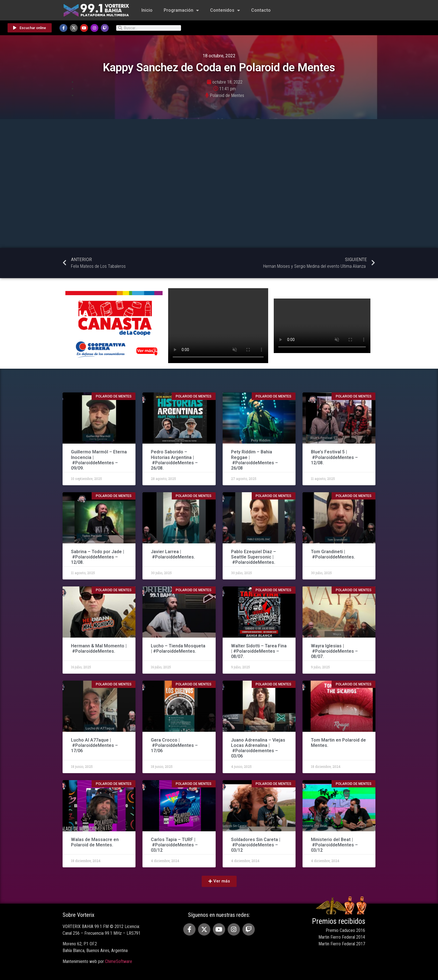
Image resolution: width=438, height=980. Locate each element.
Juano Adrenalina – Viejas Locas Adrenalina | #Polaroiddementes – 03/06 (258, 748)
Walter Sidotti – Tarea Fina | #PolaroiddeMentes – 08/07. (259, 651)
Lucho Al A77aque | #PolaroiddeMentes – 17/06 (94, 745)
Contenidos (225, 10)
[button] (219, 881)
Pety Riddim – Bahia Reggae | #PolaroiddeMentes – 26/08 (254, 460)
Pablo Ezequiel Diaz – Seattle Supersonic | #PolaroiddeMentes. (254, 557)
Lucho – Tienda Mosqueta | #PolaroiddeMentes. (178, 648)
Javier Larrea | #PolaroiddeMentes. (173, 554)
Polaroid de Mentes (227, 95)
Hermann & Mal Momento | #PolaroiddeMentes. (99, 648)
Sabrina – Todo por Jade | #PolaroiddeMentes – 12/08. (97, 557)
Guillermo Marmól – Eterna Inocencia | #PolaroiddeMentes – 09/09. (99, 460)
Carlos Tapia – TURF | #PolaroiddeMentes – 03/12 (174, 845)
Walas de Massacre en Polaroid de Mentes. (95, 842)
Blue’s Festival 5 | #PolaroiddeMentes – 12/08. (334, 457)
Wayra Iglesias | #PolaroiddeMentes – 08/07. (334, 651)
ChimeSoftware (119, 961)
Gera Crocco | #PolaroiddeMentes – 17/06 (174, 745)
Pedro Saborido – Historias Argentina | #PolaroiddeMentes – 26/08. (174, 460)
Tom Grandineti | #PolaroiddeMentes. (333, 554)
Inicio (147, 10)
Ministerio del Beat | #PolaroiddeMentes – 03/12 (334, 845)
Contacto (261, 10)
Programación (181, 10)
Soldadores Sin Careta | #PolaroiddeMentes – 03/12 (256, 845)
